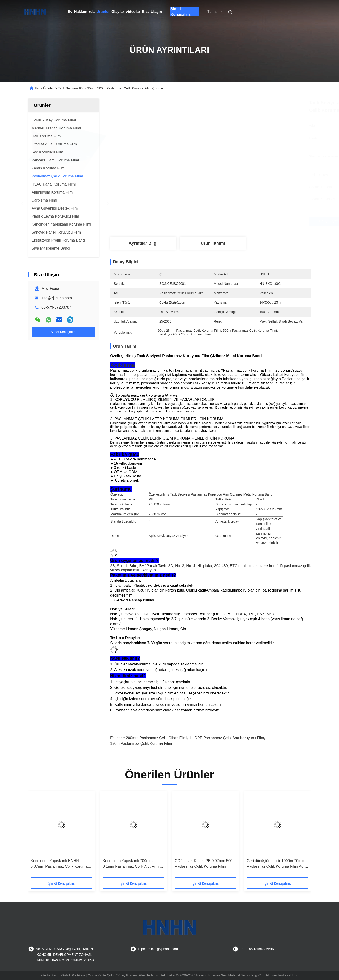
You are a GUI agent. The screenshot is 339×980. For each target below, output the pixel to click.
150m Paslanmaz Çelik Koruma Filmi (141, 744)
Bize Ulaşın (152, 12)
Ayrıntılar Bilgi (143, 243)
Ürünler (103, 12)
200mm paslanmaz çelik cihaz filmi (157, 738)
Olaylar (118, 12)
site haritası (49, 975)
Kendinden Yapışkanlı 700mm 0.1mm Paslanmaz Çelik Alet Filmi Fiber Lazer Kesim (131, 864)
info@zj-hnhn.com (57, 298)
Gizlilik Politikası (73, 975)
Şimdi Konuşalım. (181, 12)
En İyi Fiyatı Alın (236, 221)
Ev (70, 12)
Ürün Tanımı (213, 243)
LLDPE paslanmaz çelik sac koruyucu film (227, 738)
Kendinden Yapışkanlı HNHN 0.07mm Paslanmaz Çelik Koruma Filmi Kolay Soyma (59, 864)
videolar (133, 12)
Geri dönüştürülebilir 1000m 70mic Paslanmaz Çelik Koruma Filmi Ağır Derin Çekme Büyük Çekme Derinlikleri (276, 864)
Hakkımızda (84, 12)
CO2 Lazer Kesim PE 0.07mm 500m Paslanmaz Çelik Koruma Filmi (205, 864)
